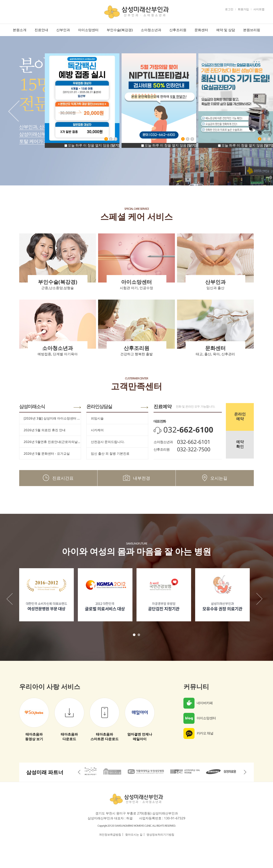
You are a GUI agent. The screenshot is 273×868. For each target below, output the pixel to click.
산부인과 (63, 30)
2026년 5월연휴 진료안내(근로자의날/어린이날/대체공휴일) (52, 442)
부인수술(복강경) (120, 30)
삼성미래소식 (32, 406)
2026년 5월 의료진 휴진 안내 (45, 430)
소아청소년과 (151, 30)
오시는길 (215, 478)
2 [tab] (139, 635)
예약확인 (240, 444)
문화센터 (201, 30)
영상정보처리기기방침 (160, 835)
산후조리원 (178, 30)
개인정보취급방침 (110, 835)
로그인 (229, 9)
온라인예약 (240, 416)
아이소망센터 (88, 30)
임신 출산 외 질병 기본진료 (110, 453)
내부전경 (137, 478)
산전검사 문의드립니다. (108, 442)
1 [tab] (134, 635)
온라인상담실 (99, 406)
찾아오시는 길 (134, 835)
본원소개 (20, 30)
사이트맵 (259, 9)
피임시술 (97, 418)
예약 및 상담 (226, 30)
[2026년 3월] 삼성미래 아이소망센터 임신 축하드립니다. (52, 418)
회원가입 (243, 9)
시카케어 (97, 430)
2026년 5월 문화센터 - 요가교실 (47, 453)
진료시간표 (58, 478)
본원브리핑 (252, 30)
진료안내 (41, 30)
